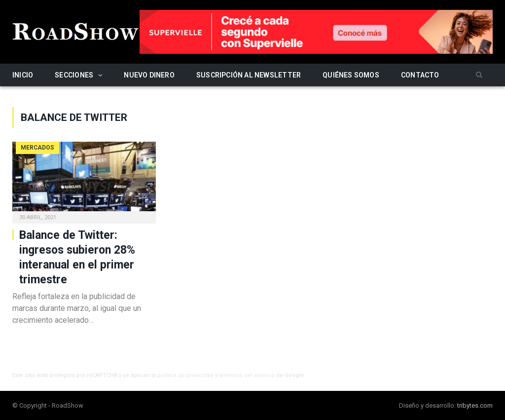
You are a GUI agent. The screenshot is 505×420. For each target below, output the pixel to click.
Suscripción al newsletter (249, 75)
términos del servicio (247, 375)
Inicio (23, 75)
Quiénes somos (351, 75)
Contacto (420, 75)
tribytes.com (475, 405)
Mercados (37, 148)
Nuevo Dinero (149, 75)
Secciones (74, 75)
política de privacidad (185, 375)
